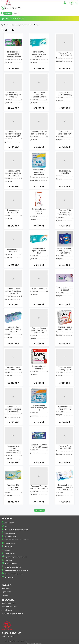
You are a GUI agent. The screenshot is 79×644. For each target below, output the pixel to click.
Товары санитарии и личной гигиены (17, 540)
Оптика (7, 550)
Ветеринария (9, 577)
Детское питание (10, 536)
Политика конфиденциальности (12, 613)
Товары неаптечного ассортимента (16, 570)
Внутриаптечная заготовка (13, 574)
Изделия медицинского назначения (16, 530)
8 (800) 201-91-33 (13, 8)
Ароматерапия (10, 553)
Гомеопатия (9, 547)
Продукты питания (11, 564)
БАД (6, 526)
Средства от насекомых (13, 567)
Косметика (8, 560)
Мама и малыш (10, 533)
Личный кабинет (7, 610)
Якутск (16, 13)
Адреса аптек (6, 592)
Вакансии (5, 595)
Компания (6, 585)
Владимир (8, 13)
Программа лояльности (9, 607)
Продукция (7, 519)
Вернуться (39, 510)
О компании (6, 588)
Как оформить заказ (8, 603)
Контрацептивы (10, 543)
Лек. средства (9, 523)
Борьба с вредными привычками (16, 557)
